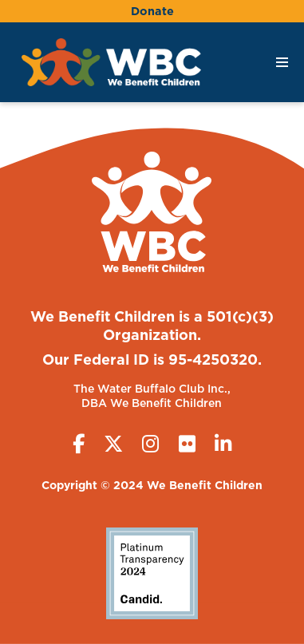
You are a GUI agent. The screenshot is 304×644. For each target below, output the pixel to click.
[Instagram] (150, 444)
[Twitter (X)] (113, 444)
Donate (152, 11)
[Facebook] (79, 444)
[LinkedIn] (223, 444)
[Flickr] (187, 444)
